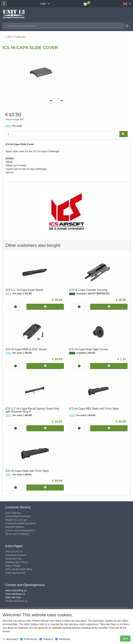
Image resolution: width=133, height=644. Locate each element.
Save (125, 639)
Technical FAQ (13, 559)
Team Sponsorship (16, 573)
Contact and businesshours (20, 530)
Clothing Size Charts (17, 562)
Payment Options (15, 527)
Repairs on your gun (16, 520)
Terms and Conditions (17, 534)
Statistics (46, 639)
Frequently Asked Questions (21, 523)
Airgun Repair (13, 566)
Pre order (17, 126)
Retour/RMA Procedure (18, 516)
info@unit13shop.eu (16, 601)
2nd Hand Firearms (16, 555)
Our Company (13, 513)
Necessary (10, 639)
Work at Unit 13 (14, 552)
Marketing (63, 639)
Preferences (29, 639)
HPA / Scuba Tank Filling (19, 569)
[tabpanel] (51, 100)
